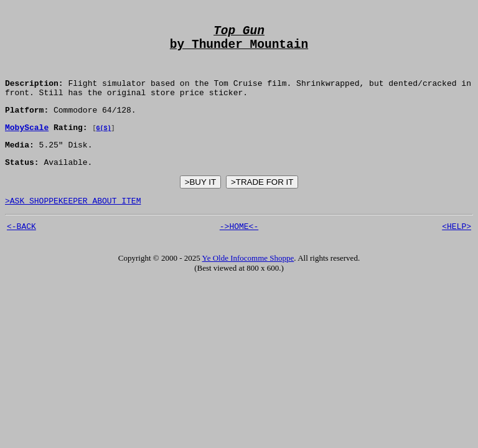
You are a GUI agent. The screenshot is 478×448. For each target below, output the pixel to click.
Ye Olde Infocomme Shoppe (248, 283)
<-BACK (21, 251)
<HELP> (457, 251)
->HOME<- (239, 251)
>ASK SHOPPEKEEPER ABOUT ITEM (73, 223)
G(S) (103, 145)
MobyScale (27, 144)
